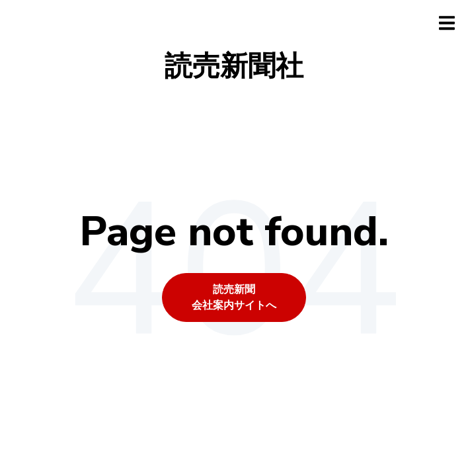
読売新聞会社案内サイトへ (234, 297)
